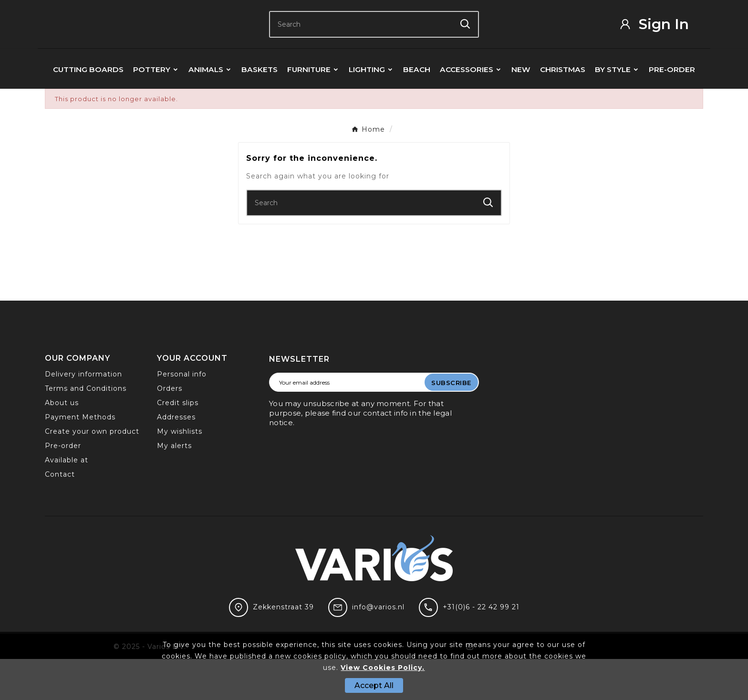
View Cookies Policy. (383, 668)
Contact (60, 515)
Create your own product (92, 472)
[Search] (361, 44)
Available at (67, 501)
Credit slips (178, 444)
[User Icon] (661, 45)
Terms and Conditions (86, 429)
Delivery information (83, 415)
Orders (170, 429)
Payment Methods (80, 458)
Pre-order (63, 487)
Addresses (176, 458)
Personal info (182, 415)
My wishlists (180, 472)
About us (62, 444)
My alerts (174, 487)
